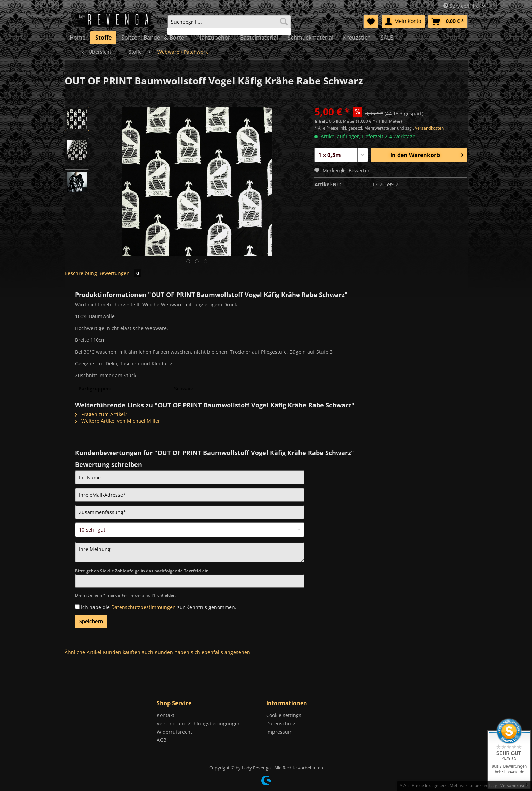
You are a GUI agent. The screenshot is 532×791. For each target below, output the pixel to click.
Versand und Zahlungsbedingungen (199, 723)
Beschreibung (81, 273)
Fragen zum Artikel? (101, 414)
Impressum (279, 732)
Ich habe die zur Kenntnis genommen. (159, 607)
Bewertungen (120, 273)
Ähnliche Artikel (83, 652)
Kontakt (166, 715)
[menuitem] (229, 25)
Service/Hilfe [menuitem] (462, 6)
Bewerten (355, 170)
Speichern (91, 621)
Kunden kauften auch (128, 652)
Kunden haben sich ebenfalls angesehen (202, 652)
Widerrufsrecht (174, 732)
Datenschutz (281, 723)
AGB (162, 740)
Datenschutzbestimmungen (144, 607)
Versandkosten (429, 128)
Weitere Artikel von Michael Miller (118, 421)
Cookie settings (284, 715)
